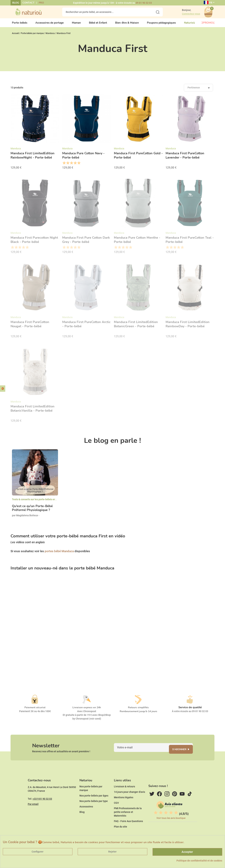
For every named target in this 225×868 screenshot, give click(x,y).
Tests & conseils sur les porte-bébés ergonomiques (40, 502)
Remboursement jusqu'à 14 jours (138, 714)
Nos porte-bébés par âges (94, 806)
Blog (16, 3)
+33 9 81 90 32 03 (42, 810)
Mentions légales (124, 808)
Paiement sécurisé (35, 710)
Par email (33, 815)
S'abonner (184, 754)
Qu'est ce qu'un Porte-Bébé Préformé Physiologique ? (32, 511)
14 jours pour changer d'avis (129, 803)
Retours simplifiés (138, 710)
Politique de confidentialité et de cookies (199, 861)
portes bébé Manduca (59, 554)
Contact (28, 3)
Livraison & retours (124, 797)
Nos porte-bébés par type (94, 812)
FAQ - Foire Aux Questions (128, 832)
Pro (41, 3)
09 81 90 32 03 (144, 3)
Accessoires (86, 817)
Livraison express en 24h (87, 710)
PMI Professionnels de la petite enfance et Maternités (128, 823)
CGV (116, 814)
